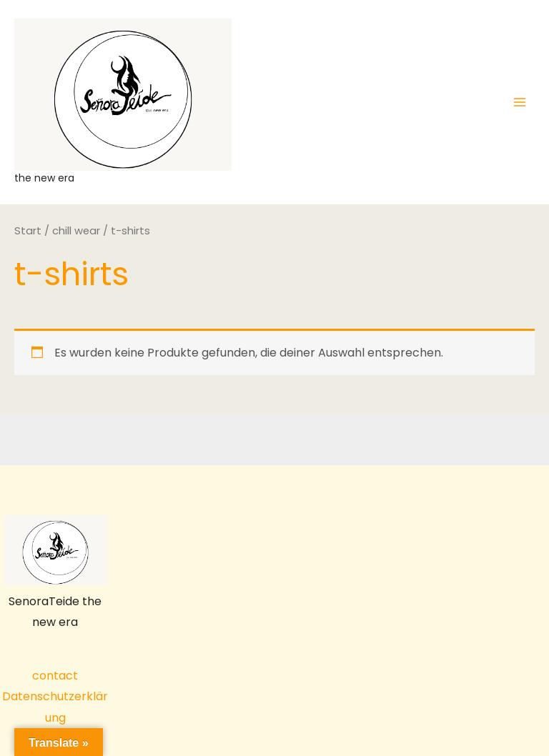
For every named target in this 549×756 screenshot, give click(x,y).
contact (55, 676)
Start (28, 231)
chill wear (76, 231)
